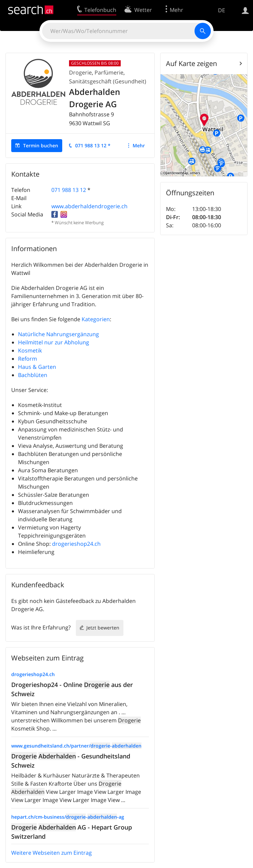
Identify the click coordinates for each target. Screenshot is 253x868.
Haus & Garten (37, 367)
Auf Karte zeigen (191, 63)
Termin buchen (41, 145)
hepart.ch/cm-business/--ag (68, 817)
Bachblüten (33, 375)
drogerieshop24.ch (76, 544)
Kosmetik (30, 350)
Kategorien (96, 319)
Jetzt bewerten (103, 628)
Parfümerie (109, 72)
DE (222, 10)
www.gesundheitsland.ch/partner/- (76, 746)
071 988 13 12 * (93, 145)
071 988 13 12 (69, 190)
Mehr (139, 145)
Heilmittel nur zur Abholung (54, 342)
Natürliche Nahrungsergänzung (58, 334)
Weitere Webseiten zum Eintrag (52, 853)
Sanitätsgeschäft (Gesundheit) (108, 81)
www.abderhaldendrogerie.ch (89, 206)
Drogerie (80, 72)
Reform (28, 359)
